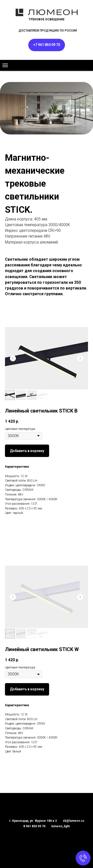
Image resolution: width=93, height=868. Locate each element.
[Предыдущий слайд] (13, 358)
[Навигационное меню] (5, 65)
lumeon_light (61, 826)
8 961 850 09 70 (34, 826)
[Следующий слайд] (80, 358)
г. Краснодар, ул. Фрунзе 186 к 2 (33, 821)
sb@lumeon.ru (73, 821)
